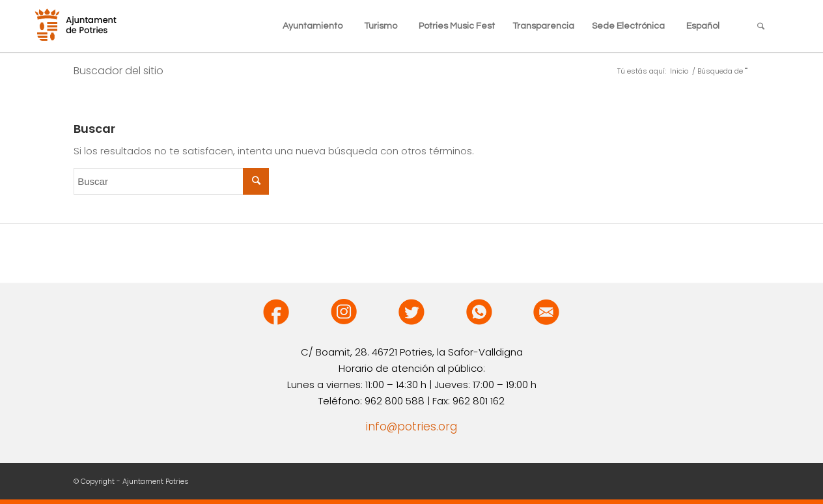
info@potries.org (411, 427)
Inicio (679, 71)
